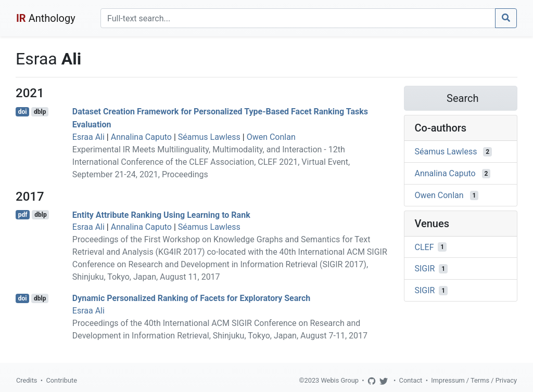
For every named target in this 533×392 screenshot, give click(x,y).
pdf (23, 215)
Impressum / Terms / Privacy (474, 380)
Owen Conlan (271, 137)
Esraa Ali (88, 137)
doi (23, 112)
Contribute (61, 380)
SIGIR (425, 269)
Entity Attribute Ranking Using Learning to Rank (161, 214)
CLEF (424, 247)
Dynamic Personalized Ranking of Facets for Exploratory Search (192, 298)
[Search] (298, 18)
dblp (40, 112)
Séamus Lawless (209, 137)
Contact (411, 380)
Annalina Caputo (141, 137)
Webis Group (340, 380)
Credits (27, 380)
